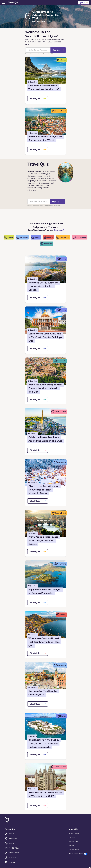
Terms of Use (55, 54)
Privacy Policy (46, 54)
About (72, 846)
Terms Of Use (74, 850)
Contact (72, 838)
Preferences (74, 842)
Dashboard (59, 230)
